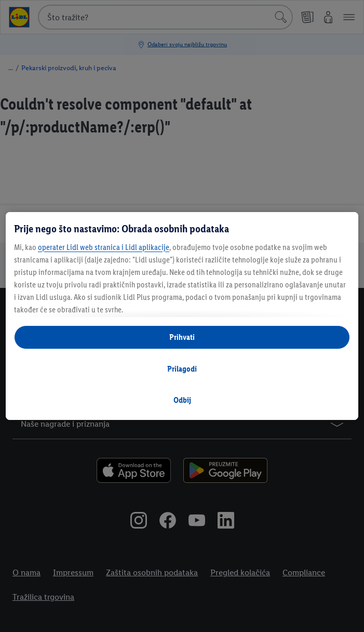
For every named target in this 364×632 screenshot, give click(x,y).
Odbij (182, 400)
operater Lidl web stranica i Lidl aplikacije (104, 247)
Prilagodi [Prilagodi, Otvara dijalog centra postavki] (182, 369)
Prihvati (182, 337)
